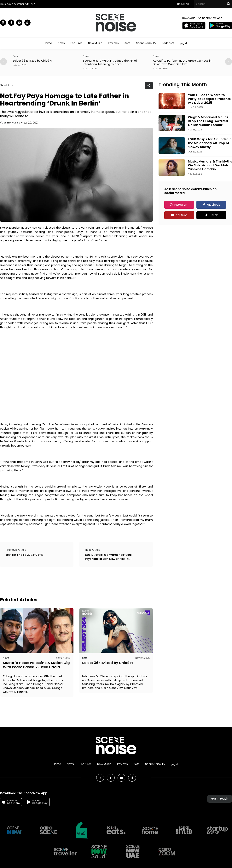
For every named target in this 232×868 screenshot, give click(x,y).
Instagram (181, 205)
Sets (127, 43)
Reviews (113, 43)
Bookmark (183, 4)
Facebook (213, 205)
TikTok (213, 215)
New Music (95, 43)
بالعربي (184, 43)
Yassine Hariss (10, 123)
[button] (229, 62)
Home (48, 43)
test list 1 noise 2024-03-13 (25, 555)
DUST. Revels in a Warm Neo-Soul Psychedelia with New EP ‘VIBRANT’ (109, 557)
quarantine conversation (17, 236)
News (61, 43)
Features (76, 43)
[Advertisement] (70, 581)
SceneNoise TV (146, 43)
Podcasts (168, 43)
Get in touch (220, 799)
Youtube (182, 215)
